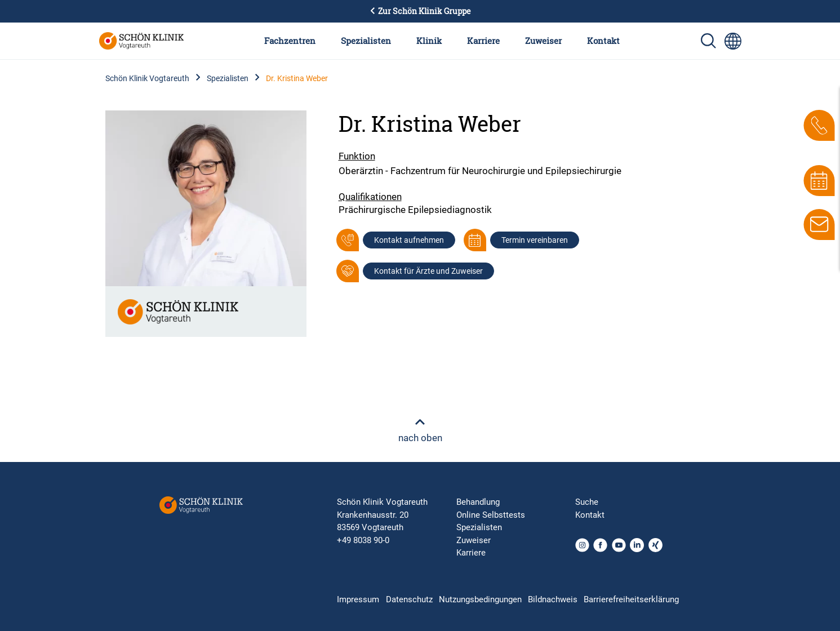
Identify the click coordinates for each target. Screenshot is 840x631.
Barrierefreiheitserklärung (631, 599)
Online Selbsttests (491, 515)
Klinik (429, 41)
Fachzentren (290, 41)
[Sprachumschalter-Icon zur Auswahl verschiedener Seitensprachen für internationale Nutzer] (733, 41)
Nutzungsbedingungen (480, 599)
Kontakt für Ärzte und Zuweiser (428, 271)
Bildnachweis (553, 599)
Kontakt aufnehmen (409, 240)
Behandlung (478, 502)
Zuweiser (543, 41)
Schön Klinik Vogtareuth (147, 78)
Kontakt (603, 41)
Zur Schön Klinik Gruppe (420, 11)
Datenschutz (409, 599)
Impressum (358, 599)
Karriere (483, 41)
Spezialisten (366, 41)
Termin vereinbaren (535, 240)
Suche (587, 502)
